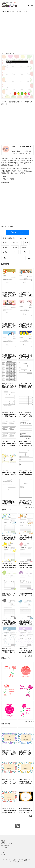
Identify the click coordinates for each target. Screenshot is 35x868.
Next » (29, 258)
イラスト (25, 252)
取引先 (5, 243)
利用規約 (4, 842)
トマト (15, 252)
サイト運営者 (5, 846)
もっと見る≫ (29, 507)
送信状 (15, 247)
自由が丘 (4, 854)
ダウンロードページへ (17, 232)
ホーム (3, 840)
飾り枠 (5, 247)
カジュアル (16, 243)
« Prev (5, 258)
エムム (3, 851)
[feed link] (17, 826)
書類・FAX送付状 (9, 238)
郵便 (27, 243)
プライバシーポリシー (7, 844)
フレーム (23, 238)
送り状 (5, 252)
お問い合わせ (5, 847)
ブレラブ (4, 852)
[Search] (28, 6)
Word (24, 247)
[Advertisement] (17, 32)
